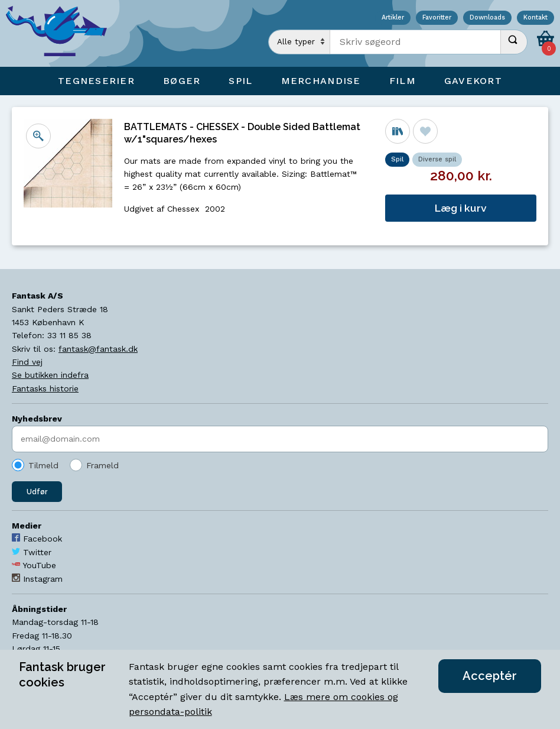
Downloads (487, 18)
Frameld (102, 465)
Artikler (393, 18)
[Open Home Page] (62, 33)
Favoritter (437, 18)
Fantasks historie (45, 388)
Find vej (27, 362)
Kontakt (535, 18)
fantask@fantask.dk (98, 349)
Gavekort (473, 81)
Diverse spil (437, 159)
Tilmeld (43, 465)
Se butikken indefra (50, 375)
